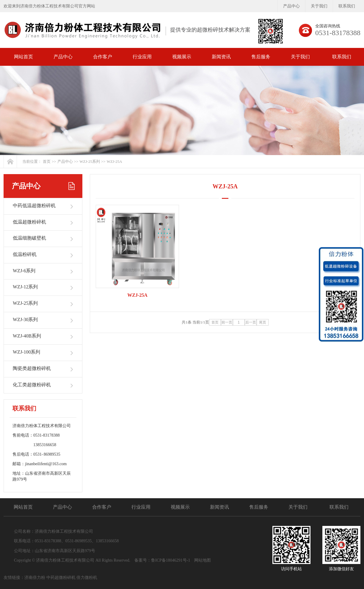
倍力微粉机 (87, 578)
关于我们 (319, 6)
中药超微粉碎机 (61, 578)
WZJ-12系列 (25, 287)
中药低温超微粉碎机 (34, 206)
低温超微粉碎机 (29, 222)
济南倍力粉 (35, 578)
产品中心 (291, 6)
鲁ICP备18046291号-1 (171, 560)
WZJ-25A (114, 161)
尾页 (263, 322)
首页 (47, 161)
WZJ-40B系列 (27, 336)
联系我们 (347, 6)
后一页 (251, 322)
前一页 (227, 322)
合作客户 (103, 57)
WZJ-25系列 (90, 161)
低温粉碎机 (25, 254)
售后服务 (261, 57)
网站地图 (203, 560)
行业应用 (142, 57)
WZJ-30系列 (25, 320)
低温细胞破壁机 (29, 238)
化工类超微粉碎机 (32, 385)
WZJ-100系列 (26, 352)
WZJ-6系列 (24, 271)
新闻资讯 (221, 57)
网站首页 (23, 57)
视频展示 (182, 57)
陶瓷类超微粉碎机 (32, 368)
